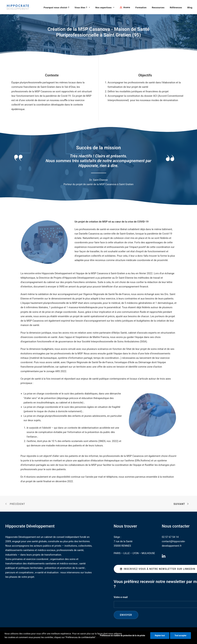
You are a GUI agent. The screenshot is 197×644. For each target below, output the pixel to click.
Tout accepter (180, 638)
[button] (164, 557)
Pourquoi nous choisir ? (57, 8)
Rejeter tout (160, 638)
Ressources (158, 8)
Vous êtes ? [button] (82, 8)
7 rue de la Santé (123, 541)
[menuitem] (57, 7)
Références (176, 8)
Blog (190, 8)
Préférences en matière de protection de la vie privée (122, 638)
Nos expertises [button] (105, 8)
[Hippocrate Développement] (18, 7)
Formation (141, 8)
